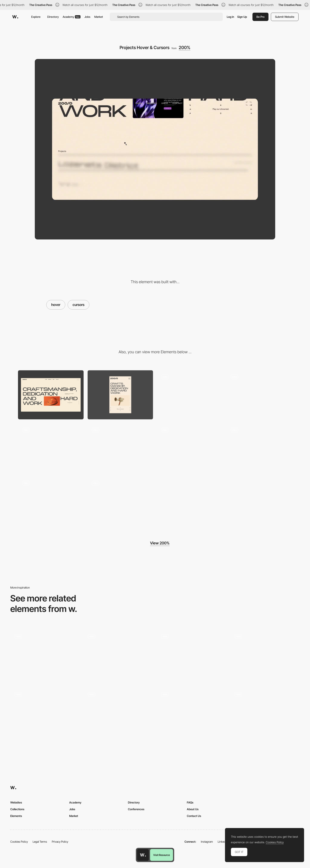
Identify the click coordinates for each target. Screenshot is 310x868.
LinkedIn (223, 842)
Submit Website (285, 17)
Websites (16, 802)
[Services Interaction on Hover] (118, 714)
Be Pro (260, 17)
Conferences (136, 809)
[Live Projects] (45, 656)
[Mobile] (120, 395)
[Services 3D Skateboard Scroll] (259, 395)
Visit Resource (162, 855)
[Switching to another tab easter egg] (190, 448)
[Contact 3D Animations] (259, 448)
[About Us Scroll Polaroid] (120, 448)
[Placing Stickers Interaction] (51, 501)
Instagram (207, 842)
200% (185, 47)
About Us (193, 809)
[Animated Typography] (45, 714)
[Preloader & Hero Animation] (190, 395)
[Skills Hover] (118, 656)
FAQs (190, 802)
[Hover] (192, 714)
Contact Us (194, 816)
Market (99, 17)
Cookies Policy (19, 842)
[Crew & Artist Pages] (120, 501)
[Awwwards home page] (143, 855)
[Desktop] (51, 395)
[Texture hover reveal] (265, 714)
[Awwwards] (15, 17)
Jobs (87, 17)
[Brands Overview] (265, 656)
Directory (53, 17)
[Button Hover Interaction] (192, 656)
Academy (72, 17)
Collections (17, 809)
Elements (16, 816)
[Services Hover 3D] (51, 448)
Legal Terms (40, 842)
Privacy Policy (60, 842)
